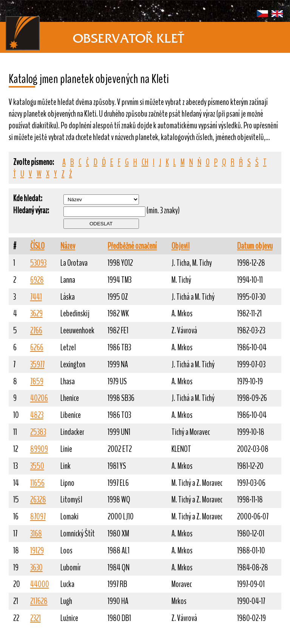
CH (145, 162)
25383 (38, 432)
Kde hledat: (28, 198)
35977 (37, 364)
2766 (36, 330)
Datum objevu (255, 246)
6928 (37, 280)
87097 (38, 517)
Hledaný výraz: (31, 210)
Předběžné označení (132, 246)
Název (68, 246)
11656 (37, 483)
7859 (37, 381)
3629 (36, 314)
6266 (37, 347)
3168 (36, 534)
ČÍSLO (37, 246)
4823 (37, 415)
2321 (35, 618)
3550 (37, 466)
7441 (36, 297)
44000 (40, 584)
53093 (38, 263)
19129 (37, 551)
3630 (36, 568)
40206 (39, 398)
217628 (39, 601)
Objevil (180, 246)
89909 (39, 449)
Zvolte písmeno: (34, 162)
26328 (38, 500)
